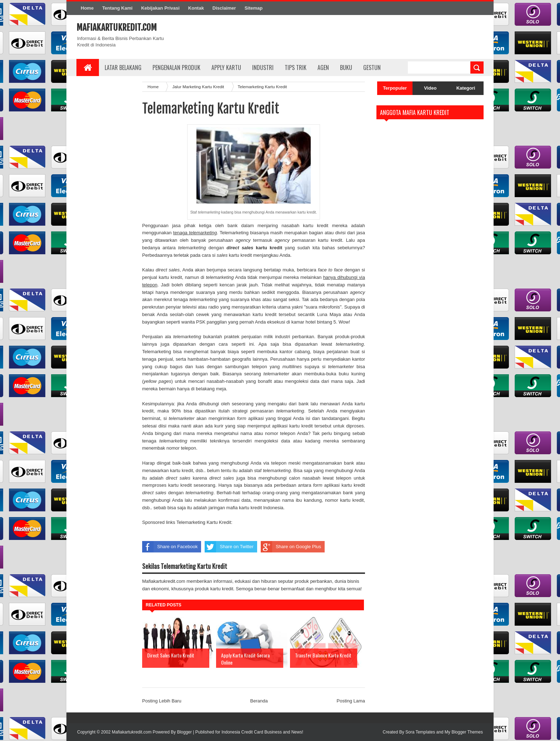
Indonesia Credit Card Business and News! (262, 732)
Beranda (259, 701)
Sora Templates (420, 732)
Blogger (184, 732)
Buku (346, 67)
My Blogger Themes (464, 732)
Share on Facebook (170, 547)
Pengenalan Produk (176, 67)
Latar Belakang (123, 67)
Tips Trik (296, 67)
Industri (263, 67)
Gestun (372, 67)
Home (87, 8)
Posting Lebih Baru (162, 701)
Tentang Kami (117, 8)
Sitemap (254, 8)
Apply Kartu (226, 67)
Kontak (196, 8)
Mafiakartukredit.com (117, 27)
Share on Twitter (229, 547)
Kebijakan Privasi (160, 8)
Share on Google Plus (291, 547)
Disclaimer (224, 8)
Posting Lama (351, 701)
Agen (323, 67)
